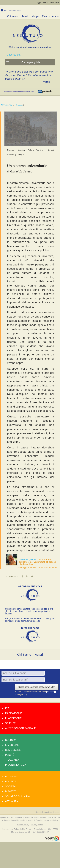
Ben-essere (13, 750)
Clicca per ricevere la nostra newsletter (37, 687)
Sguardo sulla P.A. (18, 796)
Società (19, 105)
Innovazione (13, 718)
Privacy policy (37, 825)
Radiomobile (13, 713)
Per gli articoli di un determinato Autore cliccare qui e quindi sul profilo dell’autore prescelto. (30, 620)
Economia (12, 777)
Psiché (10, 755)
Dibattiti (11, 791)
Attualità (12, 801)
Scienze (10, 723)
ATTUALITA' (6, 105)
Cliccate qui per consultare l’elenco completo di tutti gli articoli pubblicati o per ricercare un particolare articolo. (29, 611)
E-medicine (12, 745)
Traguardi (12, 760)
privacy (50, 692)
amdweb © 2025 (52, 812)
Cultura (11, 740)
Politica (11, 782)
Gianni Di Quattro (28, 560)
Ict (7, 708)
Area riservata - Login (12, 11)
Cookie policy (23, 825)
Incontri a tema (16, 765)
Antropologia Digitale (20, 728)
